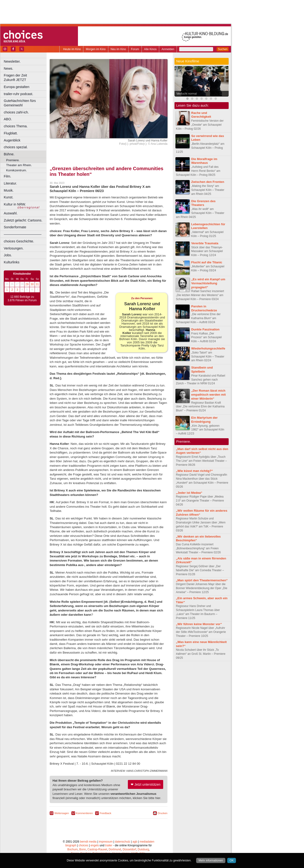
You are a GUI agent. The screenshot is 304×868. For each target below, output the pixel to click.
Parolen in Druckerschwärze (204, 308)
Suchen (223, 49)
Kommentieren (85, 813)
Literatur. (10, 183)
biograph (71, 845)
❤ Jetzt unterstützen (146, 784)
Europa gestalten (17, 87)
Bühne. (9, 154)
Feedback (105, 813)
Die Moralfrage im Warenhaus (204, 161)
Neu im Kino (118, 49)
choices (83, 845)
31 (37, 284)
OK (232, 860)
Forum (135, 49)
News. (8, 68)
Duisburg (143, 849)
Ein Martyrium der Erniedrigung (204, 420)
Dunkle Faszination (205, 329)
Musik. (9, 190)
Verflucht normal (187, 94)
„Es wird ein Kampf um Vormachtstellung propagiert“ (208, 283)
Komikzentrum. (16, 170)
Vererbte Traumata (205, 243)
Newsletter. (12, 61)
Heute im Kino (72, 49)
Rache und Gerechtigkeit (201, 115)
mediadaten (147, 842)
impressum (106, 842)
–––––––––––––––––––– (23, 234)
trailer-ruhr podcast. (18, 94)
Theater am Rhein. (19, 165)
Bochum (73, 849)
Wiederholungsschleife (208, 348)
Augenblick (12, 140)
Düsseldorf (129, 849)
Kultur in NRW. (15, 204)
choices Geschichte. (19, 241)
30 (32, 284)
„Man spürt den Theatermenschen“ (202, 580)
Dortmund (115, 849)
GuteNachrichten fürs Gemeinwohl (20, 103)
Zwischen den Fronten (208, 182)
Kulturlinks (12, 262)
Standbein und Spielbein (202, 370)
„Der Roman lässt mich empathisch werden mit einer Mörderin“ (209, 395)
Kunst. (9, 197)
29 (27, 284)
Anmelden (168, 49)
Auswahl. (11, 213)
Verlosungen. (14, 248)
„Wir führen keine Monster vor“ (199, 624)
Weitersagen (62, 813)
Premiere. (13, 160)
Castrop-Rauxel (97, 849)
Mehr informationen (211, 860)
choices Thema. (16, 126)
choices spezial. (16, 147)
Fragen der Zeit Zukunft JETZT (26, 78)
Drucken (163, 813)
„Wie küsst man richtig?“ (194, 471)
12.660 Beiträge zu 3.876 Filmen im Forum (22, 299)
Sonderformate (15, 227)
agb (135, 842)
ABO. (8, 119)
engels (95, 845)
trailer (109, 845)
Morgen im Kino (96, 49)
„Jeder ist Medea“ (189, 493)
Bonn (83, 849)
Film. (7, 176)
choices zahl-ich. (16, 112)
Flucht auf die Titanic (207, 262)
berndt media (88, 842)
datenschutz (123, 842)
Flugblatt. (11, 133)
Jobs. (8, 255)
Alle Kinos (150, 49)
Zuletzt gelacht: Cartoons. (23, 220)
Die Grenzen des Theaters (203, 203)
